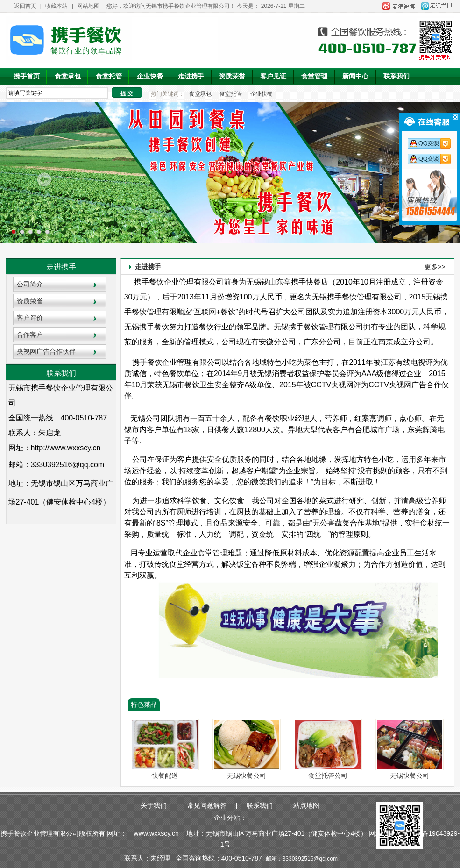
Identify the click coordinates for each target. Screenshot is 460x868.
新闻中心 (355, 76)
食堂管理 (314, 76)
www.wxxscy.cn (156, 833)
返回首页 (25, 6)
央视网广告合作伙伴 (46, 351)
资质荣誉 (232, 76)
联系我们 (396, 76)
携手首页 (27, 76)
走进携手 (191, 76)
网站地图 (88, 6)
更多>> (435, 267)
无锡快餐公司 (247, 776)
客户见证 (273, 76)
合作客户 (30, 334)
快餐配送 (165, 776)
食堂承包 (68, 76)
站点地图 (306, 805)
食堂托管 (109, 76)
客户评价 (30, 318)
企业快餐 (150, 76)
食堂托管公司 (328, 776)
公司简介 (30, 284)
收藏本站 (57, 6)
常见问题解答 (207, 805)
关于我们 (154, 805)
